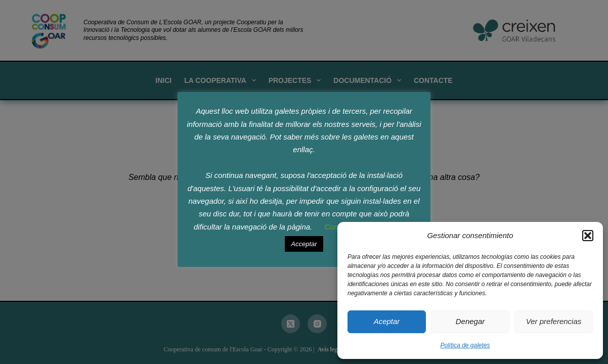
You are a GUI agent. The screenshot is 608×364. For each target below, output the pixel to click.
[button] (588, 236)
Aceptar (387, 321)
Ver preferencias (554, 321)
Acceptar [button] (304, 244)
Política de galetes (465, 345)
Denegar (470, 321)
